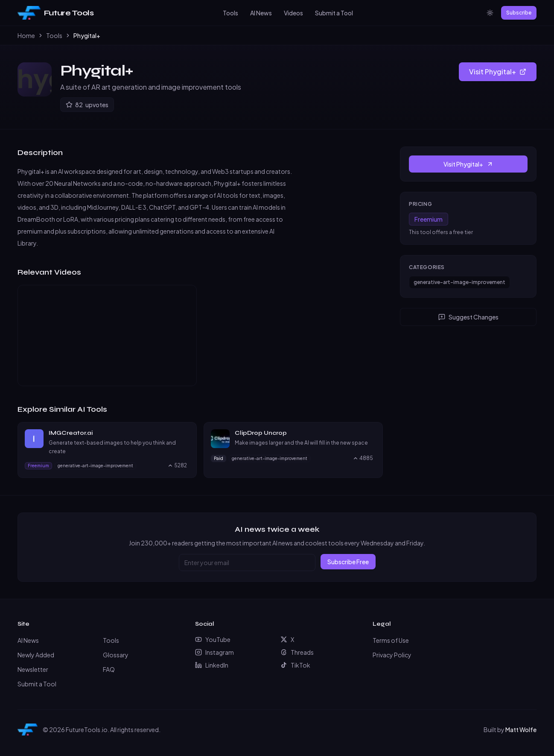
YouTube (213, 639)
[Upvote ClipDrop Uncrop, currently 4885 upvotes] (363, 458)
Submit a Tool (334, 13)
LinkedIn (212, 665)
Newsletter (33, 669)
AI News (261, 13)
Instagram (214, 652)
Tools (230, 13)
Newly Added (36, 655)
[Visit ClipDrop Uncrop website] (372, 433)
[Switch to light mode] (490, 13)
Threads (297, 652)
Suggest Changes (468, 317)
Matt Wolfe (521, 730)
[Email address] (247, 563)
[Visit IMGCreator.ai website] (186, 433)
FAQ (109, 669)
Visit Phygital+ (498, 72)
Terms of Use (391, 640)
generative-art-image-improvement (459, 282)
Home (26, 35)
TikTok (295, 665)
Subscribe (519, 13)
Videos (293, 13)
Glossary (116, 655)
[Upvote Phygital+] (87, 105)
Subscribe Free (348, 562)
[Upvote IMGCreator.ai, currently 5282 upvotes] (177, 466)
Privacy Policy (392, 655)
